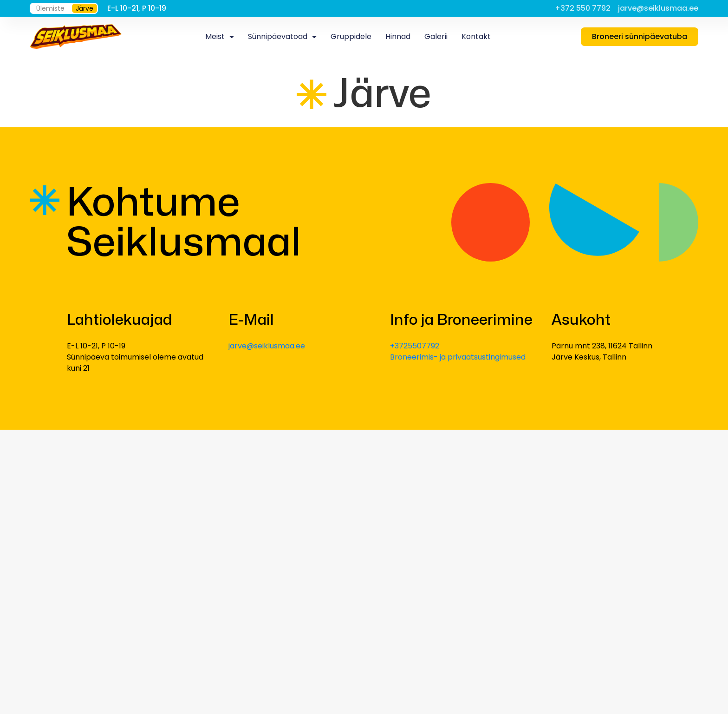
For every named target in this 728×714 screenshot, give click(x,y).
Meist (220, 37)
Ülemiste (50, 8)
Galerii (436, 36)
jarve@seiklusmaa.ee (267, 346)
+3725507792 (415, 346)
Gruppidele (351, 36)
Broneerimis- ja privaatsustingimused (458, 357)
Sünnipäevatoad (282, 37)
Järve (84, 8)
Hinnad (398, 36)
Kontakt (476, 36)
